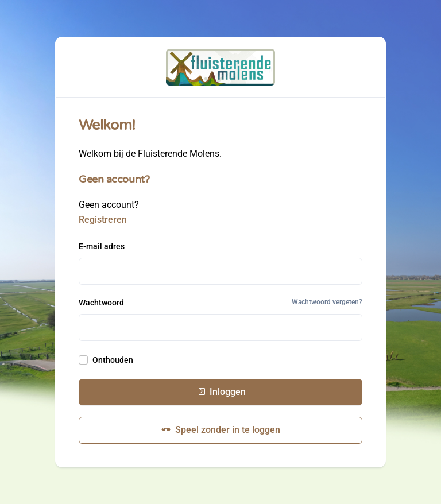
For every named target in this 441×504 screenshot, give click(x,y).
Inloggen (221, 392)
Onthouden (113, 360)
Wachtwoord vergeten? (327, 302)
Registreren (103, 220)
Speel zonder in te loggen (221, 430)
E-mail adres (102, 246)
